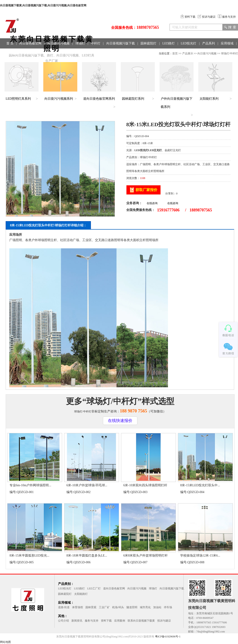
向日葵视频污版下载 (121, 43)
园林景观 (91, 607)
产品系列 (209, 43)
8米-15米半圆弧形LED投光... (29, 556)
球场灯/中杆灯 (229, 53)
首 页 (10, 43)
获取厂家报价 (146, 190)
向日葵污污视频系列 (59, 99)
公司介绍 (63, 621)
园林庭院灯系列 (133, 99)
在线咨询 (152, 203)
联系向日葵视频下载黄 (141, 621)
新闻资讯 (77, 621)
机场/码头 (118, 607)
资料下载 (188, 17)
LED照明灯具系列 (18, 99)
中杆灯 (96, 43)
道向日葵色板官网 (114, 588)
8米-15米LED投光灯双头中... (200, 485)
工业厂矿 (104, 607)
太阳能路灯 (81, 594)
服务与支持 (227, 17)
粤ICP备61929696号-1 (168, 637)
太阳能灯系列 (209, 99)
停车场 (168, 607)
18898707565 (148, 27)
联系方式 (31, 54)
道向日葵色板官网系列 (99, 99)
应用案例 (120, 621)
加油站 (157, 607)
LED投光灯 (188, 43)
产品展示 (188, 53)
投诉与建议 (207, 17)
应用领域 (227, 43)
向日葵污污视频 (58, 43)
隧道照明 (132, 607)
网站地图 (5, 642)
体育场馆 (78, 607)
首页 (175, 53)
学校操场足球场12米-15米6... (200, 556)
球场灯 (80, 43)
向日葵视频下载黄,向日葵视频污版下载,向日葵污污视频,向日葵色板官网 (43, 5)
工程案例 (13, 54)
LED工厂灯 (94, 588)
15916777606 (168, 210)
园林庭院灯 (148, 43)
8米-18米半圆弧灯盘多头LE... (87, 556)
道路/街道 (64, 607)
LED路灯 (169, 43)
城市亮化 (145, 607)
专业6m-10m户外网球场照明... (30, 485)
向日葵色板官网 (30, 43)
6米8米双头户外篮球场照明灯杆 (146, 556)
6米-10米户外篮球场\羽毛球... (87, 485)
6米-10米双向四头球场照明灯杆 (145, 485)
